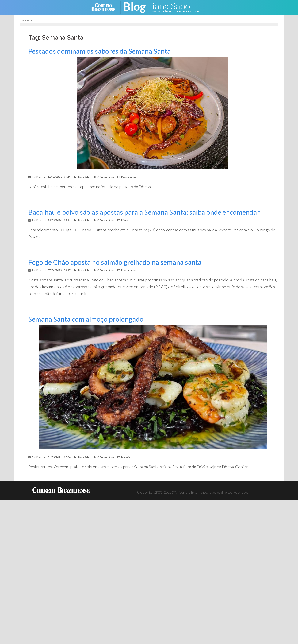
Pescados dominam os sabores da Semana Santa (99, 51)
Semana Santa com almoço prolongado (86, 319)
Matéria (126, 457)
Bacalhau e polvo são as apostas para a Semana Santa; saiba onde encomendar (144, 212)
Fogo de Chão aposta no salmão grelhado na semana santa (115, 262)
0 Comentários (106, 177)
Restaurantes (129, 177)
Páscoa (125, 220)
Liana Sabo (84, 177)
